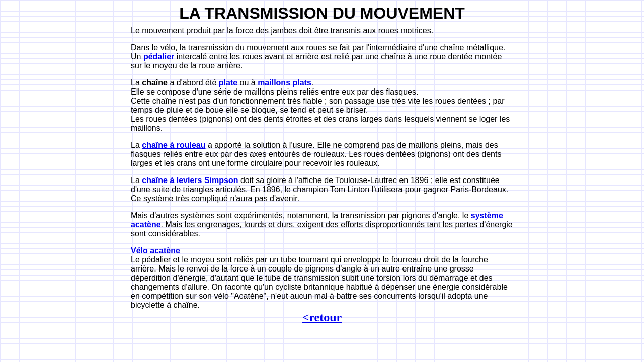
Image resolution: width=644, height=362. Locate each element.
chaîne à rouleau (174, 145)
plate (228, 83)
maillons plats (285, 83)
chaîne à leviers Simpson (190, 180)
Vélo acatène (155, 251)
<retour (322, 317)
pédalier (159, 57)
